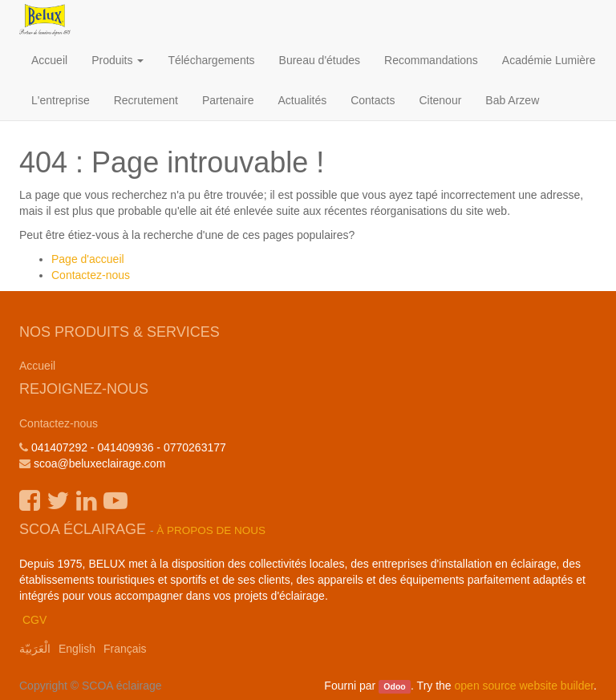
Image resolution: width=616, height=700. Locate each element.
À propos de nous (211, 530)
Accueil (37, 366)
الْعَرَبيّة (35, 649)
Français (125, 649)
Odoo (394, 686)
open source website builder (525, 686)
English (77, 649)
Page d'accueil (88, 259)
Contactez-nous (91, 275)
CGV (34, 620)
